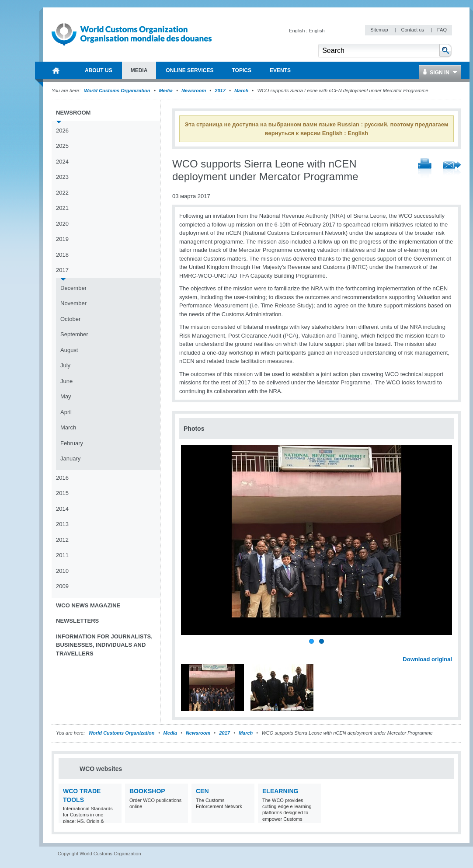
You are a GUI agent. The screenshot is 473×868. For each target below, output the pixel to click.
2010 (62, 571)
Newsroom (194, 91)
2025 (62, 146)
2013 (62, 524)
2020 (62, 224)
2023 (62, 177)
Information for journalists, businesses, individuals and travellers (104, 645)
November (73, 303)
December (73, 288)
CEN (202, 791)
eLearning (280, 791)
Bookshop (147, 791)
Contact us (413, 30)
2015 (62, 493)
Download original (427, 659)
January (70, 458)
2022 (62, 193)
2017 (220, 91)
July (65, 365)
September (74, 334)
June (66, 381)
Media (166, 91)
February (72, 443)
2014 (62, 509)
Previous (188, 649)
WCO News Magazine (88, 605)
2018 (62, 255)
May (66, 396)
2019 (62, 239)
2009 (62, 586)
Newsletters (77, 621)
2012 (62, 540)
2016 (62, 478)
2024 (62, 162)
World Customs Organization (118, 91)
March (241, 91)
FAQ (442, 30)
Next (450, 649)
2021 (62, 208)
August (69, 350)
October (70, 319)
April (66, 412)
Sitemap (380, 30)
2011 (62, 555)
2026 (62, 131)
